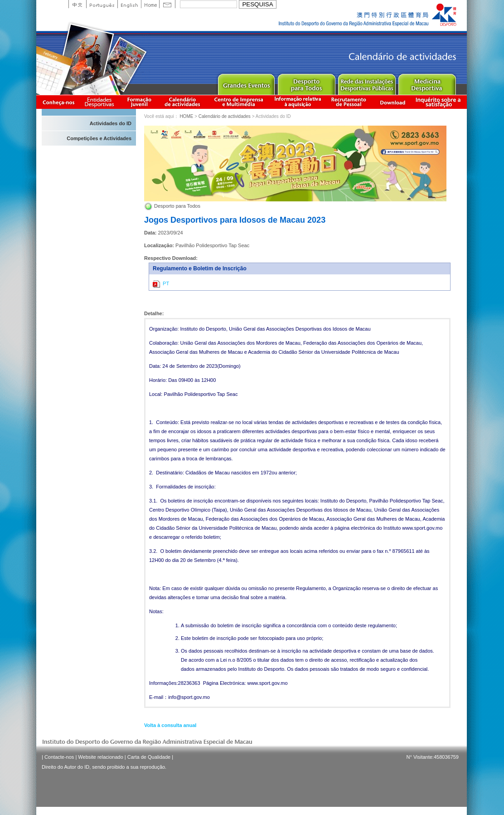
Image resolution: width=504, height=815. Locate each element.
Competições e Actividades (99, 138)
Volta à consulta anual (170, 725)
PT (161, 284)
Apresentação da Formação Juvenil (139, 102)
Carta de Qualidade (149, 757)
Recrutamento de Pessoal (349, 102)
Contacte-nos (59, 757)
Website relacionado (100, 757)
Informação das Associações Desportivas (101, 102)
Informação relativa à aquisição (298, 102)
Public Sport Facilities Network (366, 82)
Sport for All (306, 82)
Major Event (246, 82)
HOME (186, 116)
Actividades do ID (111, 123)
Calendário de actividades (183, 102)
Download (393, 102)
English (129, 4)
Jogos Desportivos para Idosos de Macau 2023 (235, 220)
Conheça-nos (58, 102)
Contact (167, 4)
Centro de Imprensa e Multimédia (239, 102)
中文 (77, 4)
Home (150, 4)
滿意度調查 (440, 102)
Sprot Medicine (427, 82)
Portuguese (102, 4)
